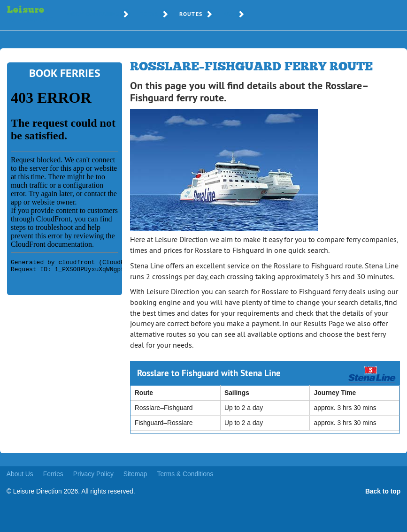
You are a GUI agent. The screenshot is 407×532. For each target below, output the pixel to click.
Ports (149, 14)
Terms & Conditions (185, 474)
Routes (191, 14)
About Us (20, 474)
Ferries (53, 474)
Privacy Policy (93, 474)
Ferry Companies (92, 14)
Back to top (383, 491)
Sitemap (135, 474)
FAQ (229, 14)
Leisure (24, 15)
